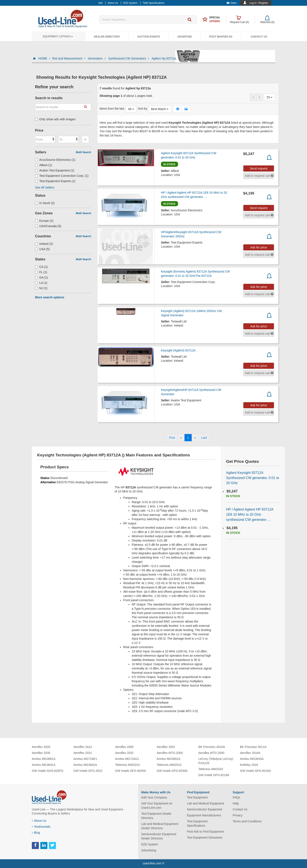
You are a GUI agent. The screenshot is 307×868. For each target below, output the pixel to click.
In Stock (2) (45, 203)
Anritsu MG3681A (44, 759)
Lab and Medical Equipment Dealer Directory (160, 826)
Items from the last (112, 109)
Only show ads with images (55, 119)
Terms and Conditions (247, 821)
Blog (36, 833)
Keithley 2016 (249, 765)
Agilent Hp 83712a (165, 58)
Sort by (142, 109)
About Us (39, 821)
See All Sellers (45, 187)
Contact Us (259, 37)
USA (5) (42, 249)
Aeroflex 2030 (41, 753)
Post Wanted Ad (221, 37)
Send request (259, 168)
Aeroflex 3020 (41, 747)
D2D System (150, 844)
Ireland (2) (44, 244)
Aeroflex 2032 (124, 753)
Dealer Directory (107, 37)
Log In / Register (259, 3)
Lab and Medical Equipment (206, 803)
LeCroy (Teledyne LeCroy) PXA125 (216, 761)
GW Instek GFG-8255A (131, 771)
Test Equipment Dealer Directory (156, 816)
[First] (172, 438)
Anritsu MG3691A (169, 759)
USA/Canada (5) (48, 226)
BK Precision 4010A (212, 747)
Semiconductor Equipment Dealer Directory (159, 836)
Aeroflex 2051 (166, 747)
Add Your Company (154, 797)
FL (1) (41, 272)
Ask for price (259, 247)
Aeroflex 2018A (250, 753)
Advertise (185, 37)
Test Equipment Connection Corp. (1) (62, 176)
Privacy (238, 815)
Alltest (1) (43, 165)
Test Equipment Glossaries (205, 838)
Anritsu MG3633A (252, 759)
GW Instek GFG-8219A (214, 775)
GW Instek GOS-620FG (48, 771)
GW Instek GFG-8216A (255, 771)
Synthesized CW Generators (129, 58)
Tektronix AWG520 (211, 769)
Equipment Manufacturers (204, 815)
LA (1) (41, 283)
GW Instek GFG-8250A (172, 771)
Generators (97, 58)
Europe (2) (44, 221)
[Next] (195, 438)
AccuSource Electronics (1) (55, 160)
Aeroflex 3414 (83, 747)
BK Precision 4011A (253, 747)
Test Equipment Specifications (197, 823)
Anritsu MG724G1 (127, 759)
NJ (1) (41, 288)
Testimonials (41, 827)
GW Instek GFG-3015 (88, 771)
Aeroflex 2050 (124, 747)
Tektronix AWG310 (127, 765)
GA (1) (42, 277)
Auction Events (149, 37)
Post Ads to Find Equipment (205, 832)
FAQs (236, 797)
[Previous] (181, 438)
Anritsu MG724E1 (85, 759)
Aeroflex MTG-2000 (170, 753)
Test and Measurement (69, 58)
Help (236, 803)
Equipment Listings (58, 36)
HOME (44, 58)
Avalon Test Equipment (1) (55, 170)
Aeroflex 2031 (83, 753)
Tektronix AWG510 (169, 765)
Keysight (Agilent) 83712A (178, 350)
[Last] (204, 438)
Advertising (149, 850)
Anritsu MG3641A (44, 765)
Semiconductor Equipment (205, 809)
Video (232, 3)
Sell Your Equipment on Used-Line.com (157, 806)
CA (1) (41, 267)
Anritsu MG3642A (85, 765)
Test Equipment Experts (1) (55, 181)
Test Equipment (197, 797)
